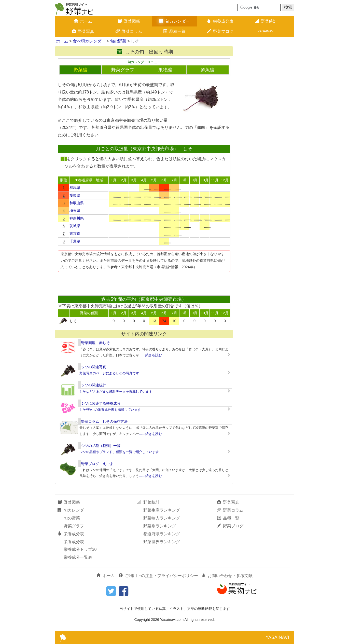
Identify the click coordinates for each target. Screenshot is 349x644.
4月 (144, 180)
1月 (114, 180)
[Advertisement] (144, 282)
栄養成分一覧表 (78, 557)
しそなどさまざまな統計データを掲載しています (116, 392)
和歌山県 (77, 203)
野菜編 (80, 70)
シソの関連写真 (94, 367)
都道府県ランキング (162, 534)
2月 (124, 180)
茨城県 (75, 226)
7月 (174, 180)
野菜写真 (83, 31)
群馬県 (75, 188)
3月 (134, 180)
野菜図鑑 (129, 21)
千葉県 (75, 241)
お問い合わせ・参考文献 (227, 576)
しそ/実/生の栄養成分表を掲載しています (110, 410)
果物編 (165, 70)
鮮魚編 (207, 70)
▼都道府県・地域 (89, 180)
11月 (215, 180)
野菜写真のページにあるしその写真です (109, 373)
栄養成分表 (220, 21)
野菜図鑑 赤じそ (95, 343)
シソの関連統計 (94, 385)
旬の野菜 (118, 41)
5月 (154, 180)
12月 (225, 180)
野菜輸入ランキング (162, 518)
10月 (205, 180)
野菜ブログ (220, 31)
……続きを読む (151, 355)
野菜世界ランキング (162, 542)
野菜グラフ (123, 70)
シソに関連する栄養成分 (101, 403)
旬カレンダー (174, 21)
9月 (194, 180)
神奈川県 (77, 218)
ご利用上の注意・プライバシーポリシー (158, 576)
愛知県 (75, 195)
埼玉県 (75, 211)
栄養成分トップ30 (80, 549)
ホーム (83, 21)
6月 (164, 180)
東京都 (75, 234)
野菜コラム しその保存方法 (104, 421)
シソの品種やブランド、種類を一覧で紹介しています (119, 452)
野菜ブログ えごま (97, 464)
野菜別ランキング (160, 526)
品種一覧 (174, 31)
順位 (64, 180)
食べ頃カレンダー (89, 41)
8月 (184, 180)
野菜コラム (129, 31)
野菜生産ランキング (162, 510)
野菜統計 (266, 21)
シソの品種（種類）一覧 (101, 446)
